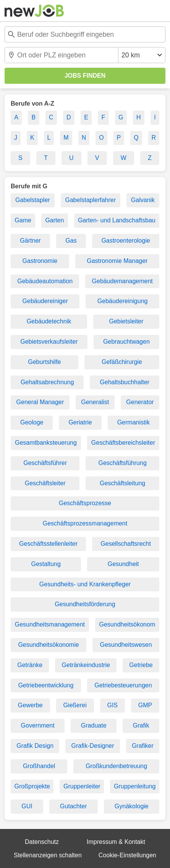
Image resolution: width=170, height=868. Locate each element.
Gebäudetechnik (49, 321)
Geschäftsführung (122, 463)
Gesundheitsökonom (127, 624)
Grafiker (143, 746)
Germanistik (134, 422)
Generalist (95, 402)
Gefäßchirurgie (122, 362)
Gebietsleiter (126, 321)
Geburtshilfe (44, 362)
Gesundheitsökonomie (48, 645)
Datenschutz (42, 842)
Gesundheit (123, 564)
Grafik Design (35, 746)
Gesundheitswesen (126, 645)
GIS (112, 705)
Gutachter (73, 806)
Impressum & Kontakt (116, 842)
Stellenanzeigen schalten (48, 855)
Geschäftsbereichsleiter (123, 443)
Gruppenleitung (135, 786)
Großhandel (39, 766)
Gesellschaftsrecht (126, 544)
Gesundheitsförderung (85, 604)
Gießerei (75, 705)
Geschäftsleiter (45, 483)
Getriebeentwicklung (46, 685)
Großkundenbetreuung (116, 766)
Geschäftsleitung (122, 483)
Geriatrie (80, 422)
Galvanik (143, 200)
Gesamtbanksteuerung (46, 443)
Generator (140, 402)
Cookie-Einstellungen (127, 855)
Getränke (30, 665)
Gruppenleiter (82, 786)
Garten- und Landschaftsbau (117, 220)
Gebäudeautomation (45, 281)
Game (23, 220)
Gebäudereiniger (45, 301)
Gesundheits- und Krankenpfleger (85, 584)
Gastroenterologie (125, 241)
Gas (71, 241)
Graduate (94, 725)
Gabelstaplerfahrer (90, 200)
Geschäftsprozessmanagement (85, 523)
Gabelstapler (33, 200)
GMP (145, 705)
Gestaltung (46, 564)
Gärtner (30, 241)
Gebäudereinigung (123, 301)
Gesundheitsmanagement (50, 624)
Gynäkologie (132, 806)
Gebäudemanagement (122, 281)
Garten (54, 220)
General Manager (40, 402)
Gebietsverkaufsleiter (49, 342)
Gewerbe (30, 705)
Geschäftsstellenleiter (48, 544)
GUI (27, 806)
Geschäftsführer (45, 463)
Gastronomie (40, 261)
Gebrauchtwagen (126, 342)
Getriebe (141, 665)
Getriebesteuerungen (123, 685)
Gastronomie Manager (117, 261)
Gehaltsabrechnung (47, 382)
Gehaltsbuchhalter (125, 382)
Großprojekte (32, 786)
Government (38, 725)
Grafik (141, 725)
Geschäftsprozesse (85, 503)
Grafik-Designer (92, 746)
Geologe (32, 422)
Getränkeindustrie (86, 665)
